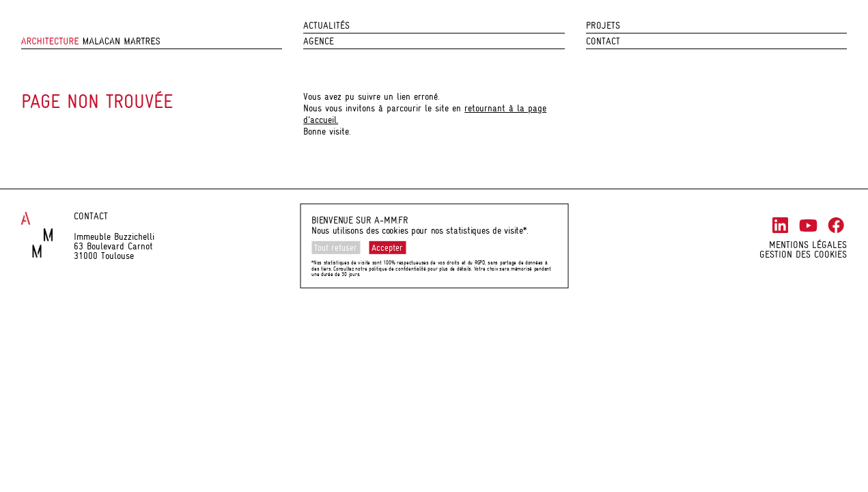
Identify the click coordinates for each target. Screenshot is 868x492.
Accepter (387, 248)
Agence (319, 41)
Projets (603, 25)
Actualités (326, 25)
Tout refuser (336, 248)
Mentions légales (808, 245)
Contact (603, 41)
